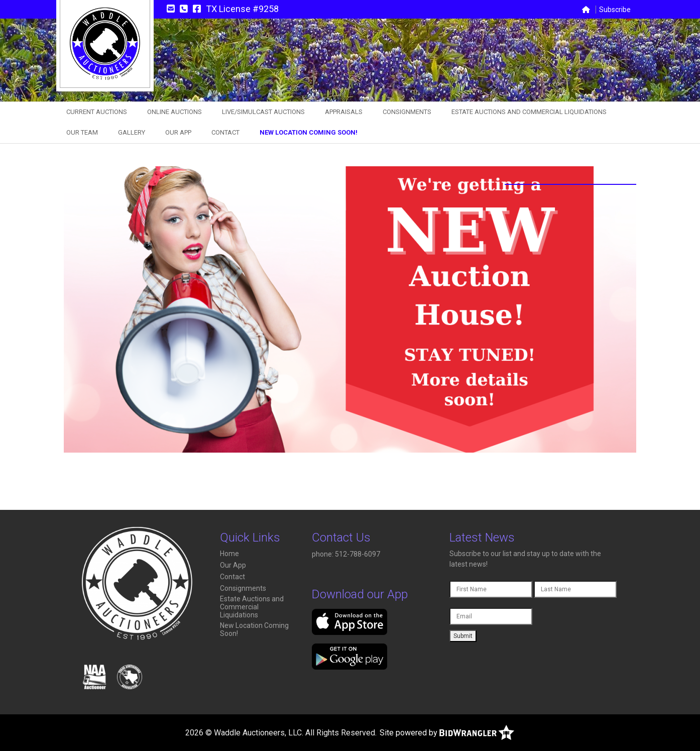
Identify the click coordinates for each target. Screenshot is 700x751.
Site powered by (447, 733)
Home (229, 554)
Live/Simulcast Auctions (263, 112)
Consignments (407, 112)
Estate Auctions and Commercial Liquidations (529, 112)
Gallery (132, 132)
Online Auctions (174, 112)
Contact (225, 132)
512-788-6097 (358, 554)
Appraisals (344, 112)
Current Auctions (97, 112)
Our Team (82, 132)
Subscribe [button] (615, 10)
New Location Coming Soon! (309, 132)
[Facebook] (197, 9)
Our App (178, 132)
